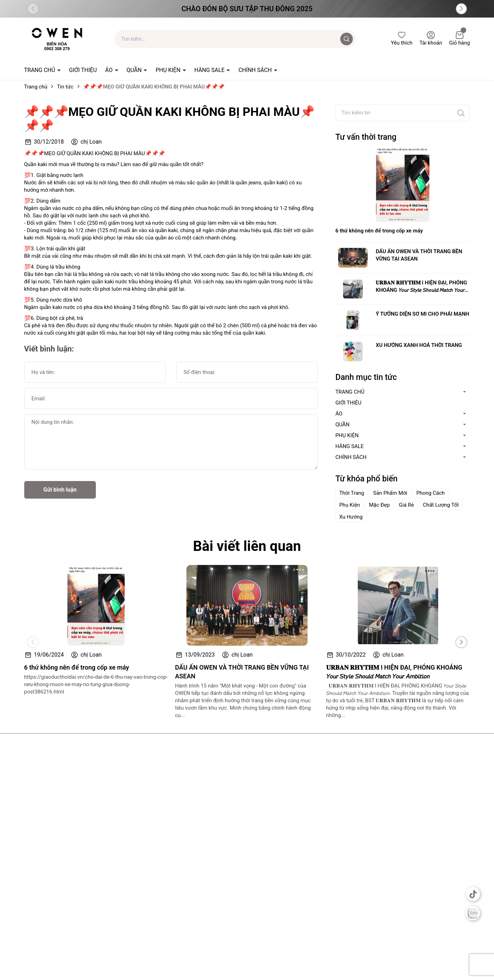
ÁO (109, 70)
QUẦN (135, 70)
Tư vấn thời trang (366, 137)
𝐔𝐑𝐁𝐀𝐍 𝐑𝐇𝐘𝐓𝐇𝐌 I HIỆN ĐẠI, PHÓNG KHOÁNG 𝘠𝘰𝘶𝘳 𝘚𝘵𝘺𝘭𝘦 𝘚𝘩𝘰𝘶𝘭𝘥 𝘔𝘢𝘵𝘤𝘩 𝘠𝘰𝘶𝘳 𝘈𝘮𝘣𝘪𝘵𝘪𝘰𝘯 (421, 287)
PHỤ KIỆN (169, 70)
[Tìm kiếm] (461, 113)
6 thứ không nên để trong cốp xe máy (379, 231)
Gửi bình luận (60, 490)
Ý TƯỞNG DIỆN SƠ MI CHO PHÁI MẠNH (422, 314)
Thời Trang (352, 493)
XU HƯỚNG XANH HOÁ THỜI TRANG (419, 345)
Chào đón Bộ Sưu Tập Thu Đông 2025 (247, 9)
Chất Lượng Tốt (441, 505)
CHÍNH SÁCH (256, 70)
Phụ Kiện (350, 505)
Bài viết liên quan (247, 546)
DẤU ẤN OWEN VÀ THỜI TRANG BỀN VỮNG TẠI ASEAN (419, 255)
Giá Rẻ (406, 505)
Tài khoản (431, 38)
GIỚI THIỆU (83, 70)
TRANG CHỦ (40, 70)
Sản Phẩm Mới (390, 493)
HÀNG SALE (210, 70)
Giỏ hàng (459, 38)
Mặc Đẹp (379, 505)
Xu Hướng (351, 517)
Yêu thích (401, 38)
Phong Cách (431, 493)
